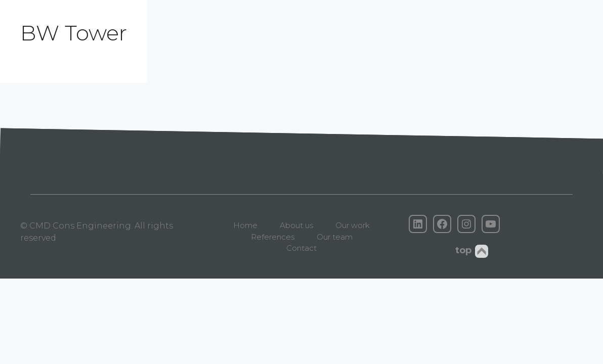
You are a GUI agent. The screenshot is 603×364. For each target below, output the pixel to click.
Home (245, 225)
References (273, 237)
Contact (301, 248)
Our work (353, 225)
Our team (335, 237)
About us (296, 225)
